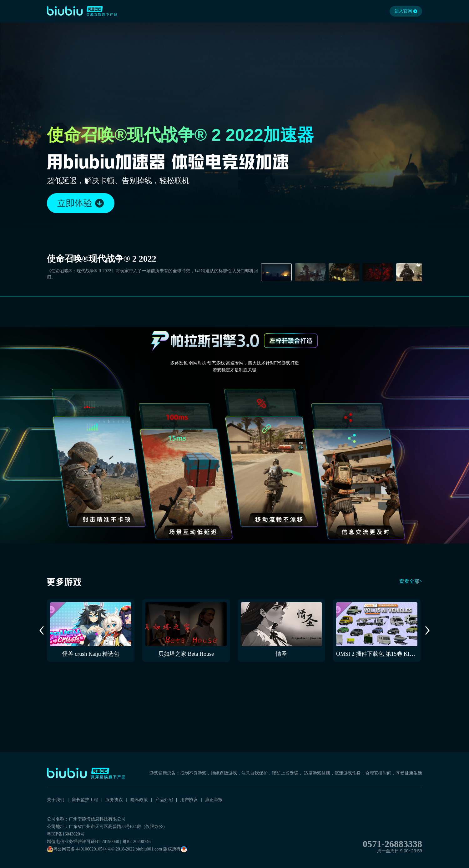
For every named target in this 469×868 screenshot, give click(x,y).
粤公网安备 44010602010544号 (79, 849)
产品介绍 (164, 800)
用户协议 (189, 800)
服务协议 (114, 800)
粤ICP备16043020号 (66, 834)
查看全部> (411, 581)
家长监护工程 (85, 800)
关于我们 (56, 800)
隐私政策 (139, 800)
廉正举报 (214, 800)
